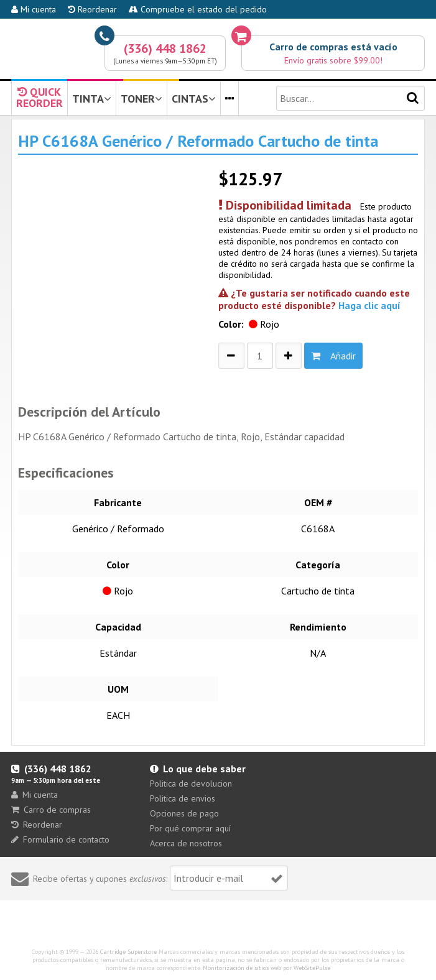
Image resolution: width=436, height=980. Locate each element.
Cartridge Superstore (128, 952)
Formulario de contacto (60, 839)
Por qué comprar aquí (190, 828)
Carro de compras (51, 810)
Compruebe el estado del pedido (198, 9)
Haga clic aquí (369, 305)
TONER (141, 99)
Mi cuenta (34, 9)
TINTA (92, 99)
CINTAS (194, 99)
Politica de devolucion (191, 784)
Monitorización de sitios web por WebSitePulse (267, 968)
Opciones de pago (184, 813)
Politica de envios (183, 798)
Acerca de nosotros (186, 843)
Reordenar (92, 9)
